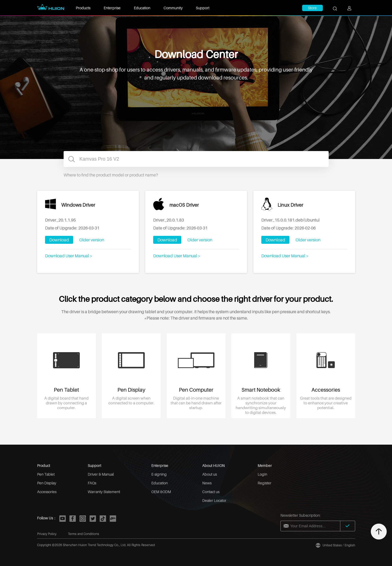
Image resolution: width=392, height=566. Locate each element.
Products (83, 8)
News (207, 483)
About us (210, 474)
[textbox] (196, 159)
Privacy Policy (47, 534)
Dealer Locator (214, 500)
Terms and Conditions (83, 534)
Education (142, 8)
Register (265, 483)
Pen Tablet (46, 474)
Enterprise (112, 8)
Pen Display (47, 483)
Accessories (47, 492)
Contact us (211, 492)
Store (312, 8)
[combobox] (196, 159)
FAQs (92, 483)
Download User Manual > (69, 256)
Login (262, 474)
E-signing (159, 474)
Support (203, 8)
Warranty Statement (104, 492)
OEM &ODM (161, 492)
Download (59, 240)
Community (173, 8)
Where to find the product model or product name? (111, 175)
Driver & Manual (101, 474)
